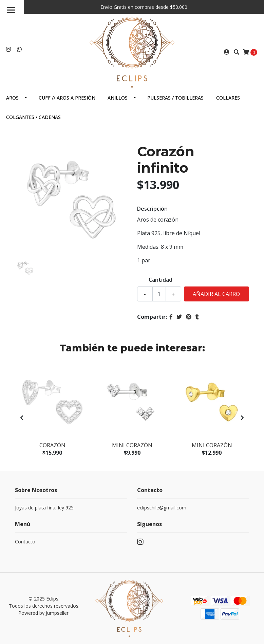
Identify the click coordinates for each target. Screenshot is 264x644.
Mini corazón (132, 445)
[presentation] (22, 418)
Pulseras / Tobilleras (175, 98)
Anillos (118, 98)
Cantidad (161, 280)
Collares (228, 98)
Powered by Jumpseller (43, 613)
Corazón (52, 445)
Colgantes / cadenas (33, 117)
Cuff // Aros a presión (67, 98)
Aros (12, 98)
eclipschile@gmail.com (162, 508)
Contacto (25, 542)
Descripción (152, 209)
